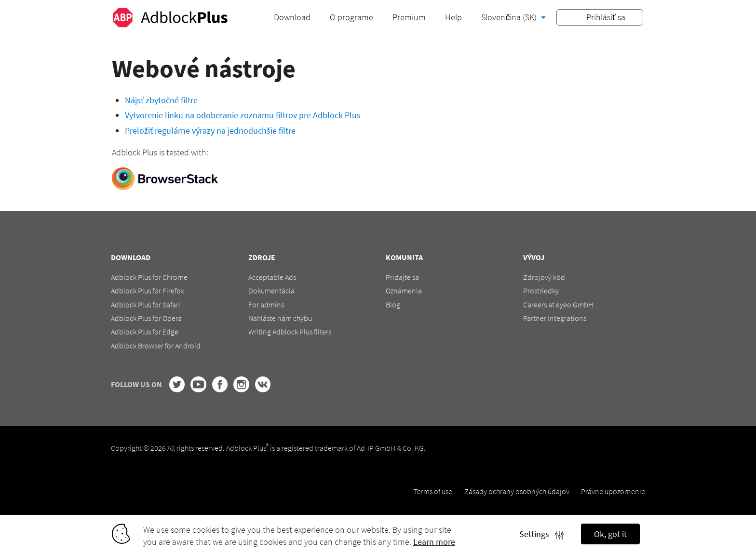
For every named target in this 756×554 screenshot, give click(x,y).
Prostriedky (541, 291)
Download (292, 17)
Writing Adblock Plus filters (290, 332)
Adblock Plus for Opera (146, 318)
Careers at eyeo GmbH (558, 305)
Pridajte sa (402, 277)
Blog (393, 305)
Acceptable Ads (272, 277)
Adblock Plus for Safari (146, 305)
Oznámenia (404, 291)
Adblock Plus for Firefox (148, 291)
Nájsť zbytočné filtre (161, 100)
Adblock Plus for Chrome (149, 277)
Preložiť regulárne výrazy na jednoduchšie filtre (210, 131)
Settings (541, 534)
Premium (409, 17)
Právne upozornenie (613, 491)
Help (453, 17)
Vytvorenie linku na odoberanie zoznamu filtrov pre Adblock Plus (243, 115)
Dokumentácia (271, 291)
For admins (266, 305)
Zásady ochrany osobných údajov (517, 491)
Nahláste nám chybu (280, 318)
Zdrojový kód (544, 277)
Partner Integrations (555, 318)
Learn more (434, 542)
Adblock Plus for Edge (145, 332)
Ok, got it (610, 534)
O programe (351, 17)
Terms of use (433, 491)
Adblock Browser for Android (156, 346)
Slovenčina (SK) (510, 17)
